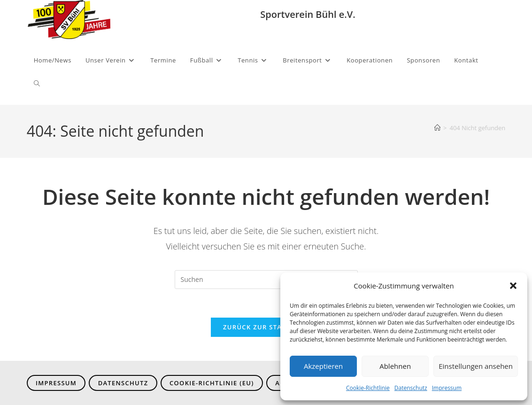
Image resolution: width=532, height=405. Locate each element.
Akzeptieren (323, 366)
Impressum (447, 388)
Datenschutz (411, 388)
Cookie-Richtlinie (368, 388)
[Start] (437, 128)
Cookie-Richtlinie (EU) (212, 383)
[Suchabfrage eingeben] (266, 280)
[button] (513, 286)
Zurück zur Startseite (266, 327)
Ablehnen (395, 366)
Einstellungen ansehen (476, 366)
